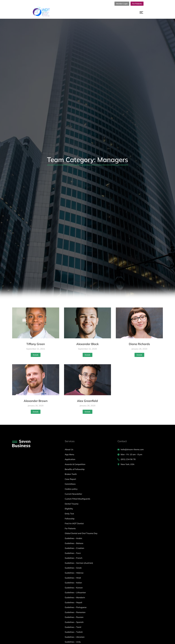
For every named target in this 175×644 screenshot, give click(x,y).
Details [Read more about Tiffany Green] (36, 355)
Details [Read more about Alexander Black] (87, 355)
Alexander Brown (36, 401)
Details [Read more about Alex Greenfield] (87, 412)
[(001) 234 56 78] (140, 459)
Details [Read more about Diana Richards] (139, 355)
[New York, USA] (140, 464)
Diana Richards (139, 344)
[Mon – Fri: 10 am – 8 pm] (140, 455)
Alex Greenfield (87, 401)
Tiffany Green (36, 344)
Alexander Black (87, 344)
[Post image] (36, 323)
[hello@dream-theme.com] (140, 450)
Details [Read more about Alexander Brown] (36, 412)
